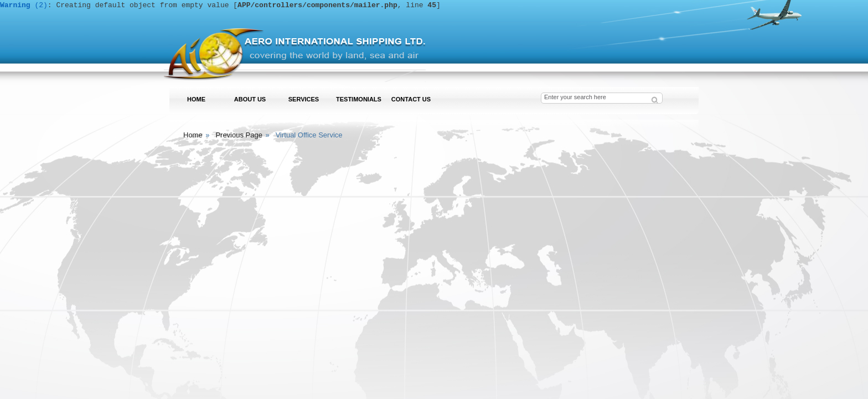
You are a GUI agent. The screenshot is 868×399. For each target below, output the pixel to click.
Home (193, 135)
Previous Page (239, 135)
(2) (24, 5)
